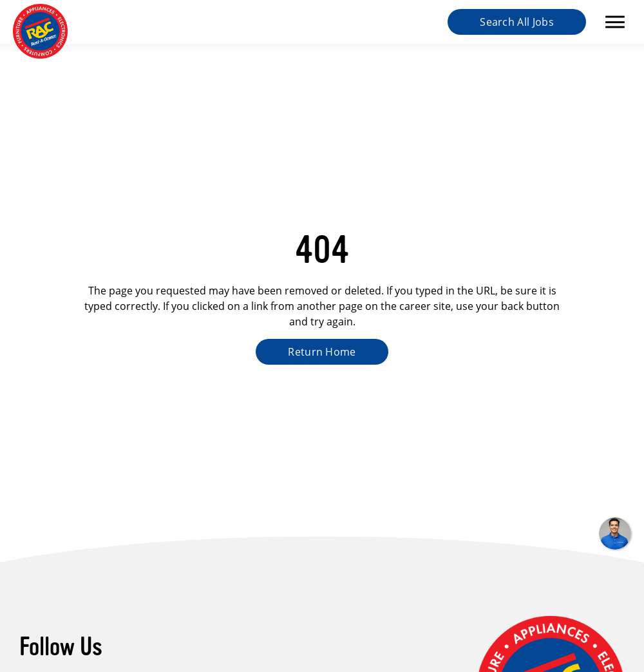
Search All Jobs (517, 22)
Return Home (322, 351)
